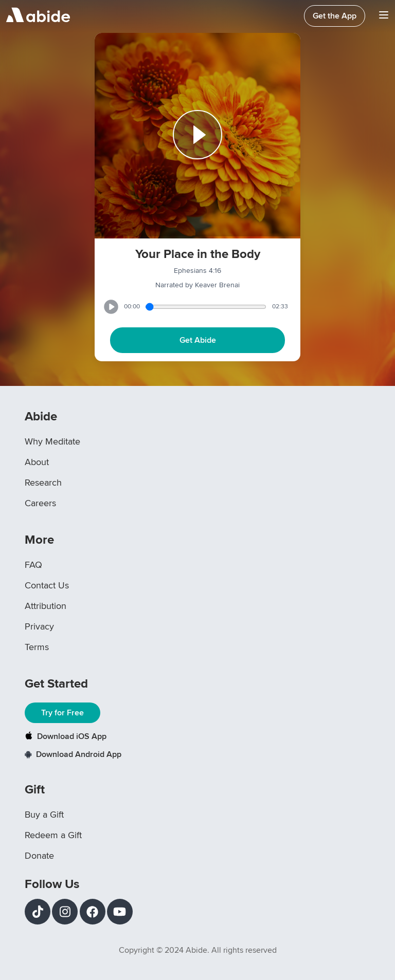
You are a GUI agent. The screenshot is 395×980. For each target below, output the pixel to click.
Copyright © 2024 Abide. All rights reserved (198, 950)
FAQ (33, 565)
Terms (37, 647)
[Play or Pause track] (197, 136)
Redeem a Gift (53, 835)
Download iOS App (66, 736)
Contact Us (47, 585)
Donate (39, 856)
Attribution (46, 606)
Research (43, 483)
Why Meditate (52, 441)
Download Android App (73, 754)
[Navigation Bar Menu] (384, 16)
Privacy (39, 626)
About (37, 462)
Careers (40, 503)
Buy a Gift (44, 815)
